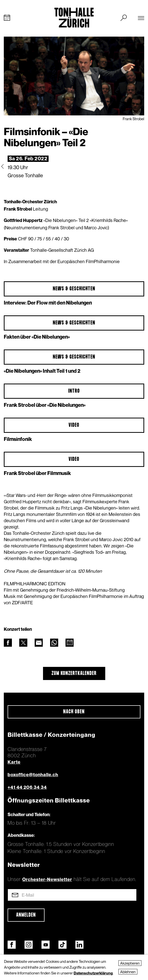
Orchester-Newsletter (47, 879)
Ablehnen (128, 972)
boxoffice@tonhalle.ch (33, 775)
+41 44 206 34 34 (27, 787)
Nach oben (74, 712)
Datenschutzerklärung (93, 973)
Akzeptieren (130, 963)
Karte (14, 762)
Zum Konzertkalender (74, 673)
